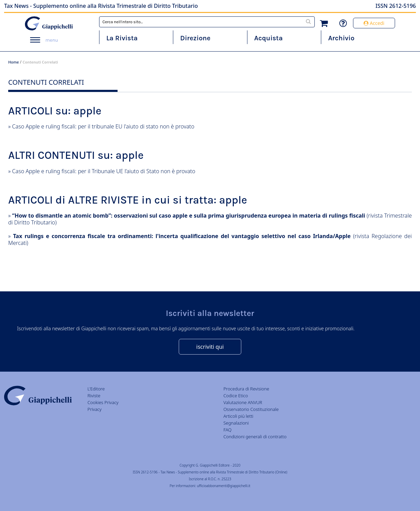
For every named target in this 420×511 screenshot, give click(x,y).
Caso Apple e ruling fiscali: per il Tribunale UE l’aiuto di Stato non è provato (104, 171)
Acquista (268, 38)
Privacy (94, 409)
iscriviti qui (210, 347)
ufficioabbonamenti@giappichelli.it (223, 486)
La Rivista (122, 38)
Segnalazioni (236, 423)
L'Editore (96, 389)
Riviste (94, 396)
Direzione (195, 38)
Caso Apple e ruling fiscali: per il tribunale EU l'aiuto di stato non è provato (103, 126)
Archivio (341, 38)
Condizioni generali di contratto (255, 437)
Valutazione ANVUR (243, 402)
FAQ (228, 430)
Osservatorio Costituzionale (251, 409)
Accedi (374, 23)
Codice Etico (236, 396)
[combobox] (207, 22)
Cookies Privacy (103, 402)
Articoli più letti (239, 416)
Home (13, 62)
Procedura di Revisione (246, 389)
